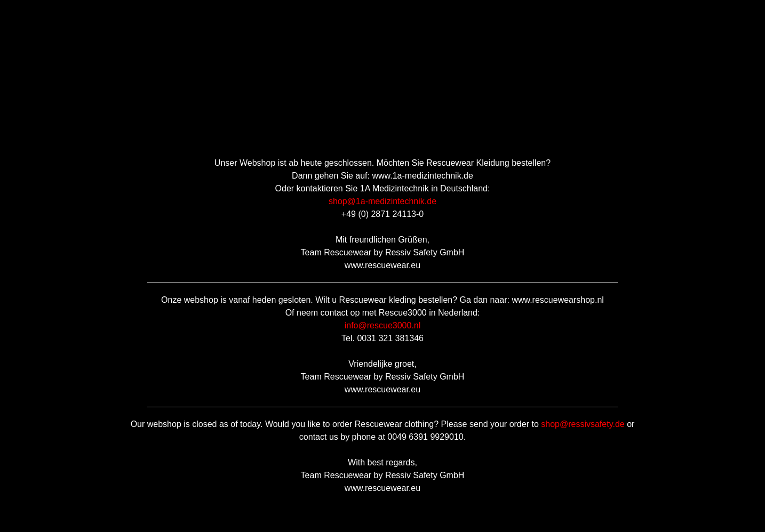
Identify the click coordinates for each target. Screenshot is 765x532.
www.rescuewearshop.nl (558, 300)
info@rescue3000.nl (383, 325)
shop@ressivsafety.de (583, 424)
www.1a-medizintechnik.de (422, 176)
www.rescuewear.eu (382, 265)
